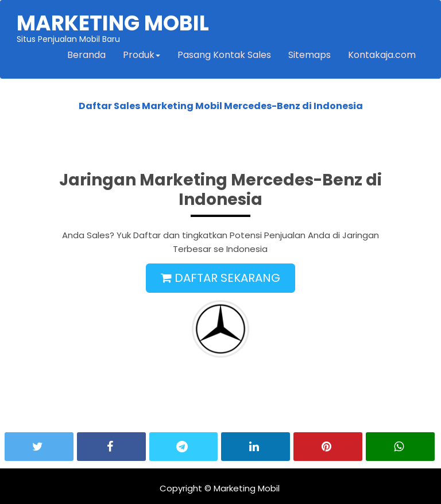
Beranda (86, 55)
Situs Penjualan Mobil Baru (113, 26)
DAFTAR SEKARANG (220, 278)
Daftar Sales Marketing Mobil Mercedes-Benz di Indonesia (221, 106)
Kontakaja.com (382, 55)
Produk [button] (142, 55)
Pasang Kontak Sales (224, 55)
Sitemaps (310, 55)
